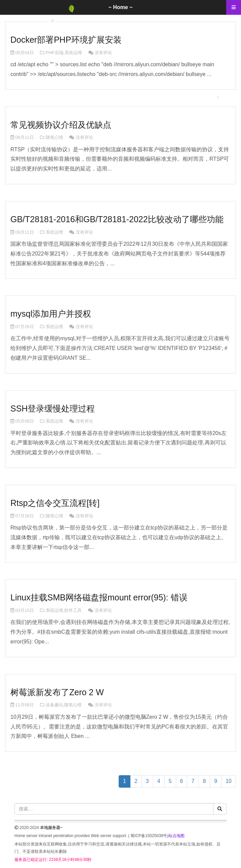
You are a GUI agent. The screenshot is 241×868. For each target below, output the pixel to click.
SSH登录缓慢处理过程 (53, 408)
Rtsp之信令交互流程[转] (55, 503)
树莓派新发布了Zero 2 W (57, 692)
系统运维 (73, 53)
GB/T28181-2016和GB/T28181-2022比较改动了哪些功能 (117, 219)
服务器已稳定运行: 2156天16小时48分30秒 (53, 860)
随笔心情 (54, 137)
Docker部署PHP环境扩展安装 (66, 40)
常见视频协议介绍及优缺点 (61, 125)
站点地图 (176, 836)
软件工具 (73, 610)
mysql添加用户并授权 (51, 314)
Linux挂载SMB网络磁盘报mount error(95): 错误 (99, 597)
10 (229, 781)
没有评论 (103, 53)
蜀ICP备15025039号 (149, 836)
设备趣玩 (54, 705)
